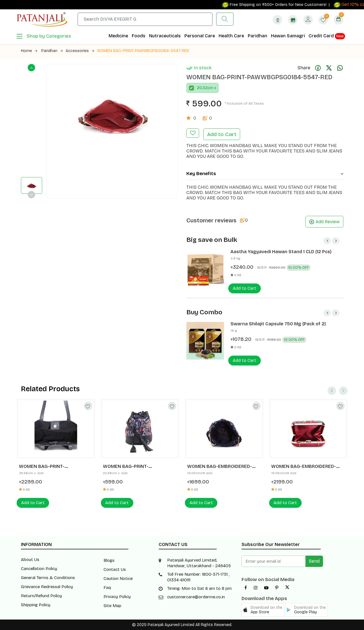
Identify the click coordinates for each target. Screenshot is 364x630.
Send (314, 561)
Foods (139, 36)
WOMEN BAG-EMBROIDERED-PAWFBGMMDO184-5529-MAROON (304, 466)
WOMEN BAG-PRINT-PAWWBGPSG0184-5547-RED (143, 51)
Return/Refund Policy (41, 596)
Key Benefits (265, 174)
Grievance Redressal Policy (47, 587)
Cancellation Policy (39, 569)
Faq (107, 588)
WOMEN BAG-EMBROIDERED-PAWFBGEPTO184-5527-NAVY (220, 466)
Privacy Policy (117, 597)
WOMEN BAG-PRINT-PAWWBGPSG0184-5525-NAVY (137, 466)
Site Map (112, 606)
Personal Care (200, 36)
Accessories (80, 51)
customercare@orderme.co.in (196, 597)
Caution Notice (118, 579)
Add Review (324, 222)
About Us (30, 560)
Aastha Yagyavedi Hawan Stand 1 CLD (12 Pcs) (281, 252)
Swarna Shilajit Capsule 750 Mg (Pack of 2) (278, 324)
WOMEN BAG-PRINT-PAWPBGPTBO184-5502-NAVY (52, 466)
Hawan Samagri (288, 36)
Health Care (231, 36)
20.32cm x (206, 88)
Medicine (118, 36)
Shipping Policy (36, 605)
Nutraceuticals (165, 36)
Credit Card (327, 36)
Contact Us (115, 569)
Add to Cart (222, 134)
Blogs (109, 560)
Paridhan (258, 36)
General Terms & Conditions (48, 578)
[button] (263, 610)
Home (29, 51)
